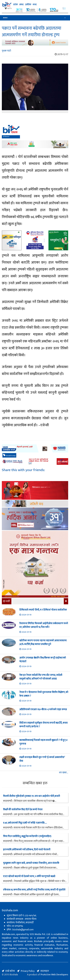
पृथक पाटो (6, 51)
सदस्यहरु (45, 971)
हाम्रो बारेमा (10, 971)
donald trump (9, 455)
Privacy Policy (28, 971)
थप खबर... (64, 773)
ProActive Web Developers (54, 975)
